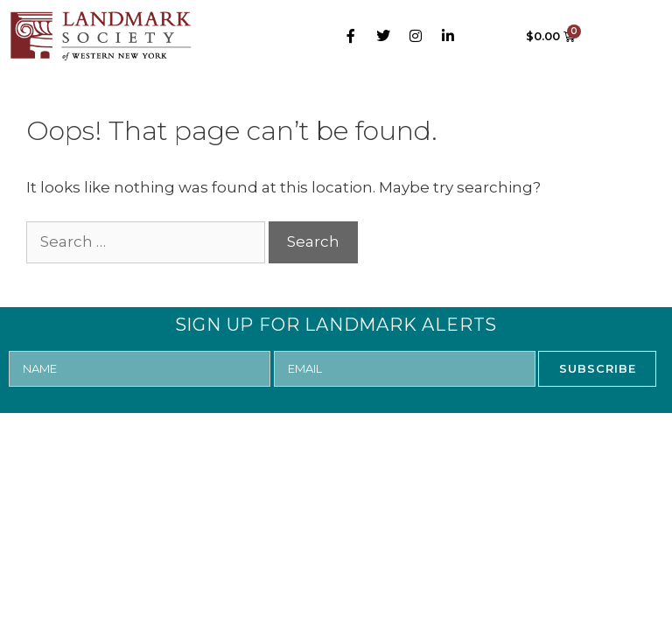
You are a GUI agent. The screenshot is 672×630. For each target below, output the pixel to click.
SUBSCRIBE (598, 368)
